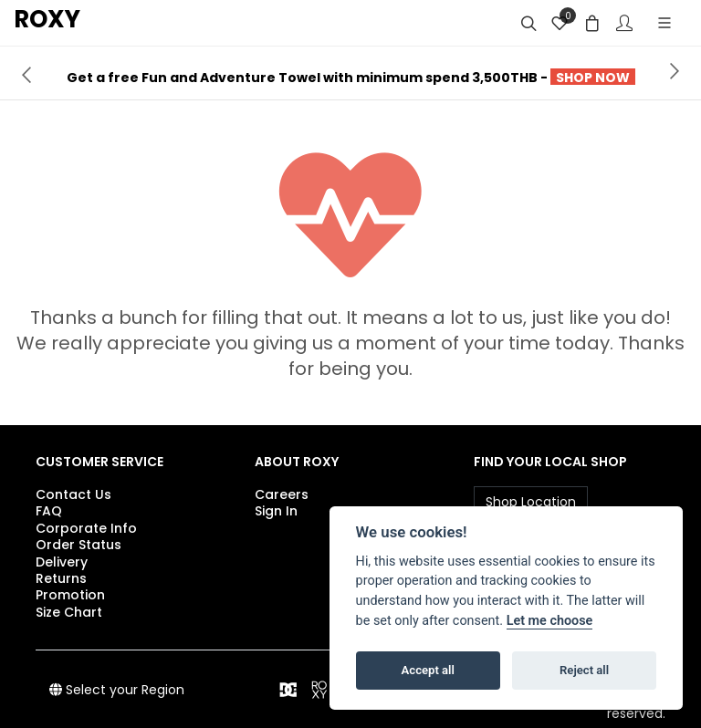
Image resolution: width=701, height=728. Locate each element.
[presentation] (26, 73)
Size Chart (69, 612)
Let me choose (550, 621)
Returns (61, 578)
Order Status (78, 545)
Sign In (276, 511)
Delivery (62, 562)
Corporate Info (86, 528)
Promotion (70, 595)
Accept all (428, 670)
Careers (282, 494)
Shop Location (531, 502)
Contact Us (73, 494)
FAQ (49, 511)
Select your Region (117, 690)
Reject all (584, 670)
